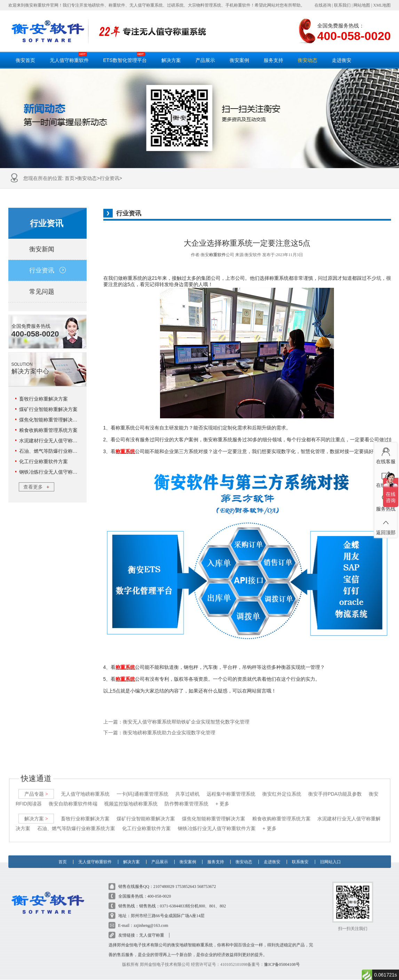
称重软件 (217, 255)
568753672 (207, 880)
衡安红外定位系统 (281, 788)
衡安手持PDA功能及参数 (335, 788)
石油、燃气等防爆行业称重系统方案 (58, 451)
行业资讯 (110, 178)
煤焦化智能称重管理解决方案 (51, 420)
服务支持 (273, 60)
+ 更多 (222, 797)
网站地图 (362, 5)
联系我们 (342, 5)
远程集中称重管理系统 (231, 788)
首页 (70, 178)
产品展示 (205, 60)
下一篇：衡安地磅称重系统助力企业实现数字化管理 (159, 733)
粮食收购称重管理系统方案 (48, 430)
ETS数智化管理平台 (125, 57)
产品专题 (36, 788)
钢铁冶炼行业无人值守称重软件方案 (58, 472)
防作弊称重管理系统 (186, 797)
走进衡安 (342, 60)
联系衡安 (300, 853)
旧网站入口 (330, 853)
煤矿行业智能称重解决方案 (48, 409)
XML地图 (382, 5)
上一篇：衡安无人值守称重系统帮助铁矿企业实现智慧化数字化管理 (176, 722)
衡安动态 (308, 60)
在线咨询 (323, 5)
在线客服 (386, 455)
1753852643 (186, 880)
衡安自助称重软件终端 (73, 797)
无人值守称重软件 (69, 57)
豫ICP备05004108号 (282, 958)
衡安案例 (239, 60)
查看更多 (36, 487)
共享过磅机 (187, 788)
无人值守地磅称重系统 (85, 788)
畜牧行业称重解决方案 (43, 399)
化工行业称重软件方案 (43, 461)
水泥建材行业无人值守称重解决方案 (58, 441)
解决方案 (171, 60)
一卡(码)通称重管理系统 (142, 788)
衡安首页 (25, 60)
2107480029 (164, 880)
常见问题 (47, 292)
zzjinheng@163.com (151, 919)
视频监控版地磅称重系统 (131, 797)
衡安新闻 (47, 249)
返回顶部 (386, 525)
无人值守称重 (152, 929)
